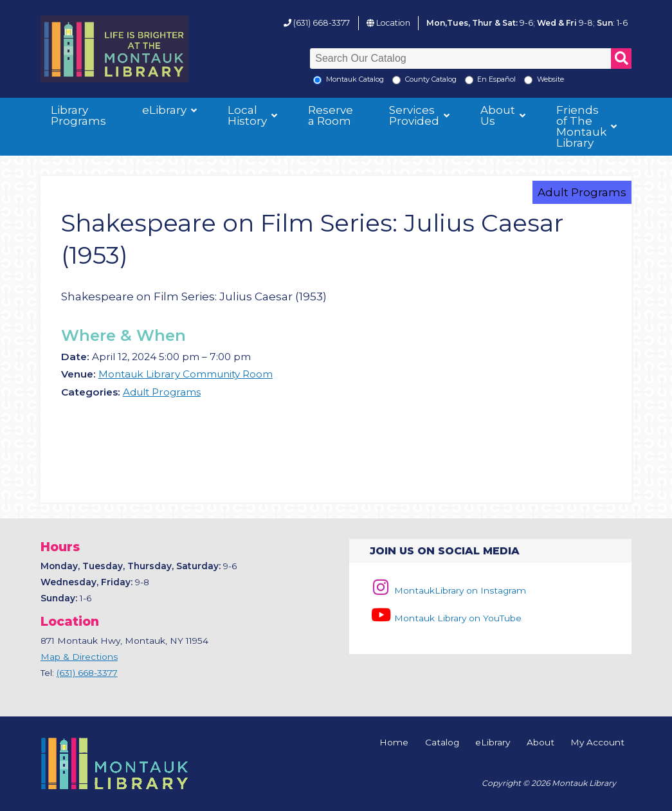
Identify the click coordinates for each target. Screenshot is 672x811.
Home (394, 743)
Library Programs (78, 115)
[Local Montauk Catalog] (317, 80)
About (540, 743)
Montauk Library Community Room (186, 374)
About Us (498, 115)
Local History (247, 115)
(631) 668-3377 (322, 23)
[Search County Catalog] (396, 80)
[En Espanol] (469, 80)
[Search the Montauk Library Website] (528, 80)
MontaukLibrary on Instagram (448, 590)
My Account (597, 743)
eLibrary (164, 110)
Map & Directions (79, 657)
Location (393, 23)
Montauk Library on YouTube (446, 618)
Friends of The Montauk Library (581, 126)
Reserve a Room (331, 115)
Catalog (442, 743)
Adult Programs (582, 192)
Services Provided (414, 115)
